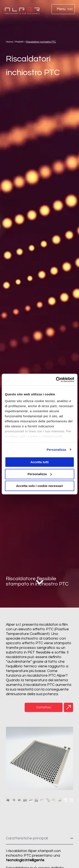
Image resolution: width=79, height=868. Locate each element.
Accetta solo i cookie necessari (39, 486)
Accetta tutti (39, 462)
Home (9, 42)
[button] (63, 9)
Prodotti (19, 42)
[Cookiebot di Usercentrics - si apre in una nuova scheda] (56, 380)
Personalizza (56, 450)
